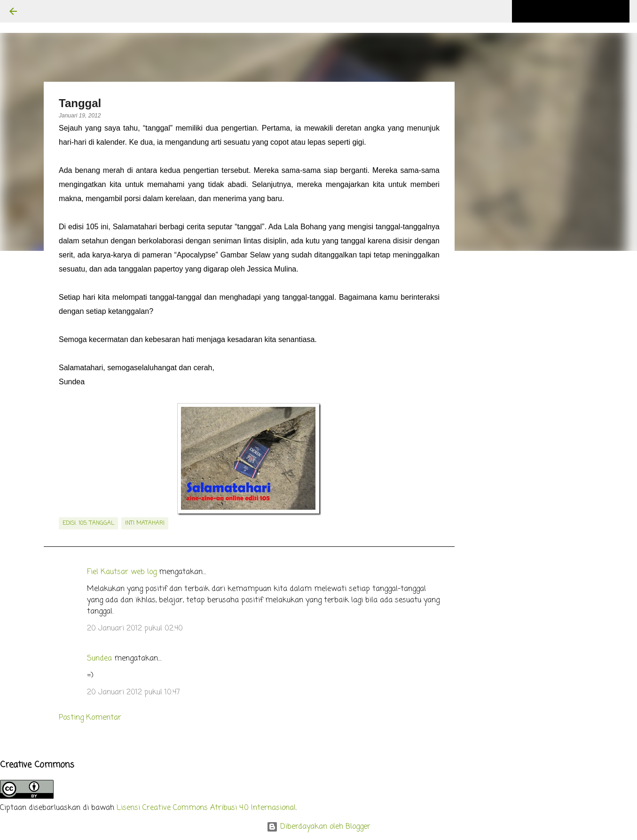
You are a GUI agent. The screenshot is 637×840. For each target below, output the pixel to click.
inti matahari (145, 523)
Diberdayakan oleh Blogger (318, 827)
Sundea (99, 659)
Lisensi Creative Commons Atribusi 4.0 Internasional (206, 808)
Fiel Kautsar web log (122, 572)
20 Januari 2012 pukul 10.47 (134, 692)
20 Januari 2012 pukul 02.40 (135, 629)
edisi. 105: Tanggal (88, 523)
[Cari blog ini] (580, 11)
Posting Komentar (90, 718)
